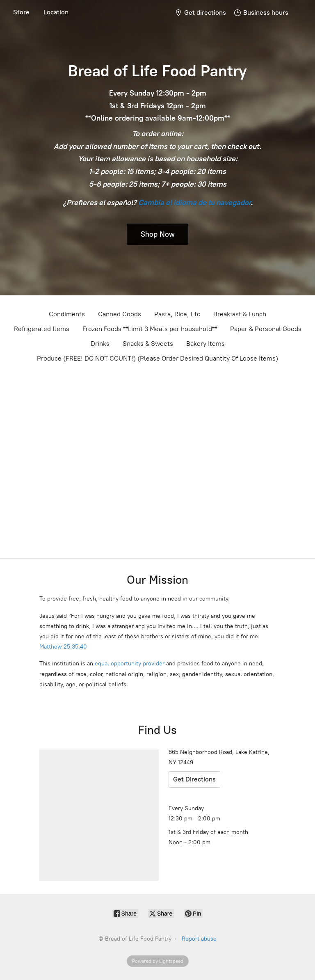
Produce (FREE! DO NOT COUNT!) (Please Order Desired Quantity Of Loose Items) (157, 358)
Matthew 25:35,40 (63, 647)
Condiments (67, 314)
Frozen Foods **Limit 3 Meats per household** (150, 329)
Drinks (100, 344)
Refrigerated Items (42, 329)
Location (56, 12)
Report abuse (199, 939)
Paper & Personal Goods (266, 329)
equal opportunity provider (130, 664)
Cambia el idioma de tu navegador (194, 203)
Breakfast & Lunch (240, 314)
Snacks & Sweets (148, 344)
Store (21, 12)
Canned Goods (120, 314)
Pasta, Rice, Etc (177, 314)
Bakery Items (205, 344)
